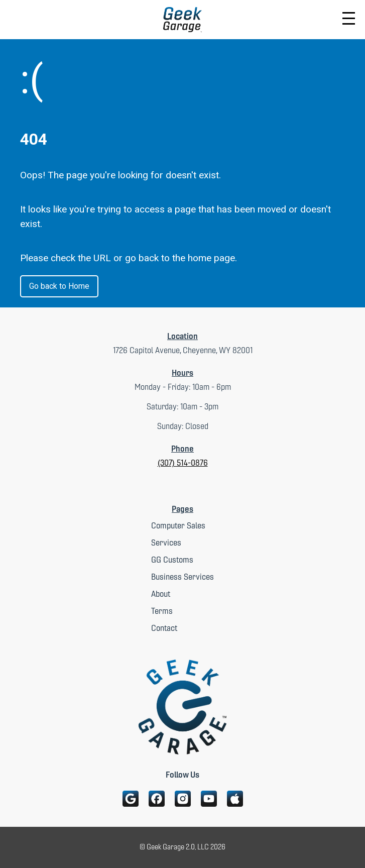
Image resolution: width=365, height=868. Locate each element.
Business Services (183, 577)
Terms (162, 611)
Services (166, 543)
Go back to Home (59, 286)
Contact (164, 628)
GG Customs (172, 560)
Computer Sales (178, 526)
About (161, 594)
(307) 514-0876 (183, 463)
